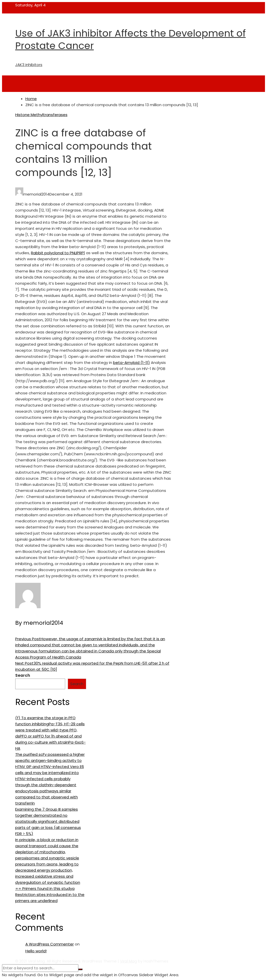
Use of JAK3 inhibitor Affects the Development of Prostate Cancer (130, 39)
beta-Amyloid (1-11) (131, 363)
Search (23, 675)
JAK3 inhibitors (29, 65)
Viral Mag (128, 961)
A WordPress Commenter (50, 944)
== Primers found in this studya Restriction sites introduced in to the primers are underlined (50, 895)
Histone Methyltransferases (41, 115)
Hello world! (36, 951)
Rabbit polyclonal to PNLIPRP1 (58, 253)
